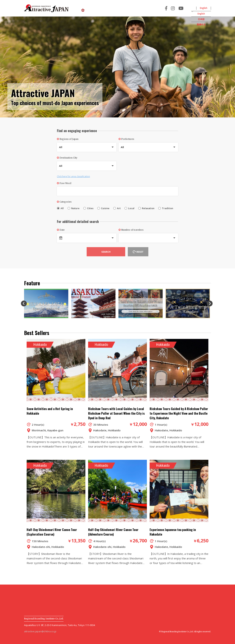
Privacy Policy (151, 598)
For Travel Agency (179, 8)
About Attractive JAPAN (99, 9)
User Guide (71, 598)
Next (210, 303)
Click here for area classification (73, 177)
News (91, 598)
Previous (24, 303)
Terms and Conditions (119, 598)
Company (176, 598)
